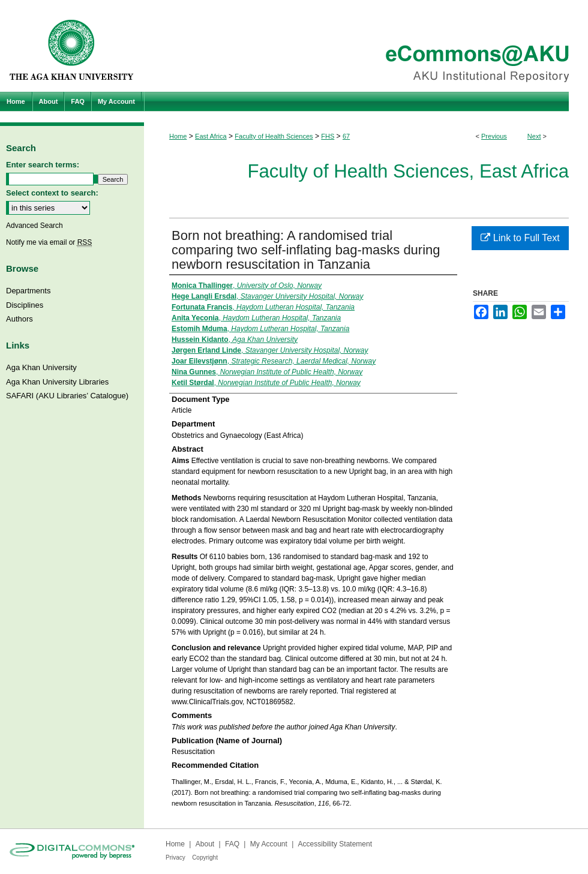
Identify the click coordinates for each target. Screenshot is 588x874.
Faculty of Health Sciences (274, 136)
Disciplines (25, 305)
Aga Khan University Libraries (57, 382)
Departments (28, 291)
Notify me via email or (49, 242)
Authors (19, 319)
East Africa (211, 136)
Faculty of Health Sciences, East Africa (408, 171)
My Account (269, 844)
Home (178, 136)
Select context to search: (52, 193)
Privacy (175, 858)
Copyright (205, 858)
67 (346, 136)
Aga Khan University (41, 367)
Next (534, 136)
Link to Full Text (520, 238)
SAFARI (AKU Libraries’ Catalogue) (67, 396)
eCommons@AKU (366, 46)
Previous (494, 136)
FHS (328, 136)
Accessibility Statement (335, 844)
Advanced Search (34, 226)
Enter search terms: (43, 165)
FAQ (232, 844)
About (205, 844)
